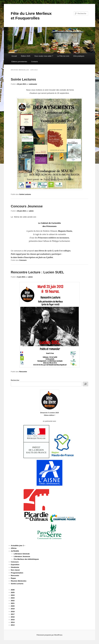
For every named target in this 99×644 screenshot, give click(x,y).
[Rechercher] (86, 384)
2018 (13, 612)
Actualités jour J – (18, 546)
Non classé (15, 570)
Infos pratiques (79, 56)
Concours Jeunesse (27, 206)
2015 (13, 620)
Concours (23, 260)
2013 (13, 625)
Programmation (17, 573)
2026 (13, 590)
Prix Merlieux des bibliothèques (26, 559)
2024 (13, 595)
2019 (13, 609)
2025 (13, 592)
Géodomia (15, 567)
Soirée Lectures (23, 79)
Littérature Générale (22, 554)
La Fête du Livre (63, 56)
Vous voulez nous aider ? (44, 56)
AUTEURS (15, 551)
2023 (13, 598)
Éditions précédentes (19, 62)
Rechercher (15, 380)
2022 (13, 601)
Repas (13, 578)
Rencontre (23, 372)
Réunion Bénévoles (19, 581)
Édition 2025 (26, 56)
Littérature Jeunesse (22, 556)
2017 (13, 614)
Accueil (14, 56)
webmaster (33, 84)
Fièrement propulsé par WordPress (49, 635)
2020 (13, 606)
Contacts (34, 62)
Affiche (14, 548)
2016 (13, 617)
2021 (13, 603)
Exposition (15, 565)
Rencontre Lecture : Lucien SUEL (37, 272)
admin (31, 211)
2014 (13, 622)
